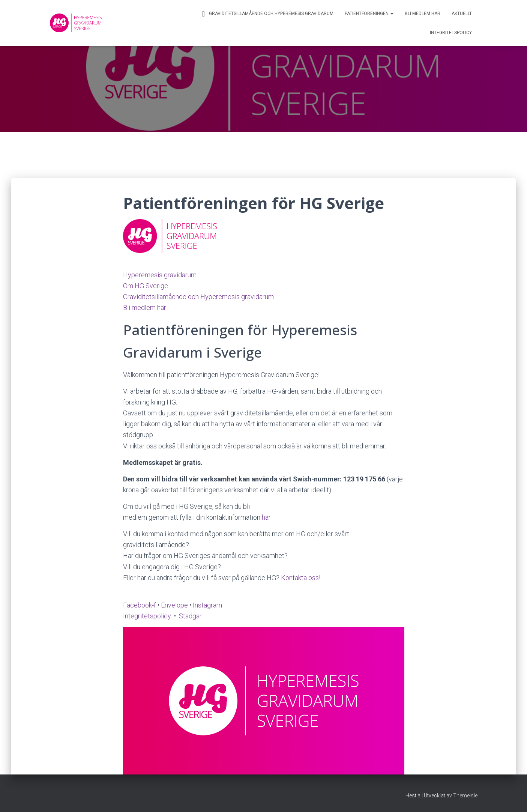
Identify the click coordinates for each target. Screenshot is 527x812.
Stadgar (190, 616)
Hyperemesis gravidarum (160, 275)
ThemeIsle (465, 795)
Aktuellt (462, 14)
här (266, 517)
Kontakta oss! (301, 578)
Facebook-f (140, 605)
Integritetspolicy (451, 33)
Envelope (174, 605)
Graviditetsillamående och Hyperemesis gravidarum (267, 14)
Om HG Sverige (146, 286)
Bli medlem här (423, 14)
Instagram (207, 605)
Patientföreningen (369, 14)
